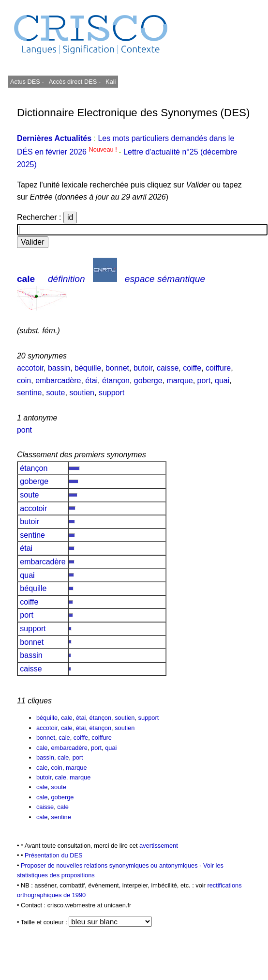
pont (24, 430)
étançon (116, 381)
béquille (88, 368)
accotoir (30, 368)
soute (55, 393)
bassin (59, 368)
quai (222, 381)
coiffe (192, 368)
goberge (148, 381)
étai (91, 381)
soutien (82, 393)
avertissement (159, 846)
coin (24, 381)
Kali (111, 82)
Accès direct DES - (75, 82)
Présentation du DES (54, 855)
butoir (143, 368)
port (204, 381)
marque (179, 381)
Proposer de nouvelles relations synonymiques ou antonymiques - (112, 865)
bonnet (117, 368)
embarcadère (58, 381)
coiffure (218, 368)
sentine (30, 393)
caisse (168, 368)
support (112, 393)
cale (26, 279)
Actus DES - (27, 82)
